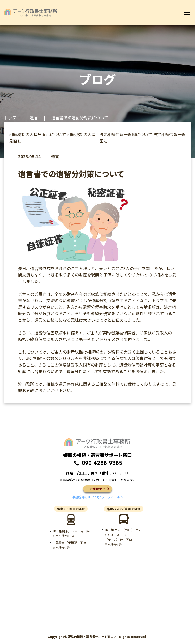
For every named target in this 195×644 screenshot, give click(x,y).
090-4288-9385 (102, 463)
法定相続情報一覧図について (126, 134)
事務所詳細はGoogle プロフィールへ (97, 497)
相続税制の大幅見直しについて (38, 134)
